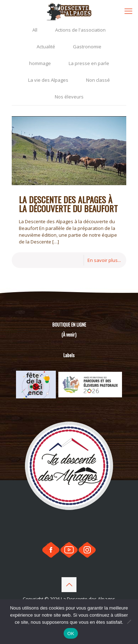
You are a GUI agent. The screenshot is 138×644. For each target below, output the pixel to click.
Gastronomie (87, 47)
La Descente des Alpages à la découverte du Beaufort (68, 204)
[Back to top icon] (69, 585)
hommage (40, 63)
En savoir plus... (104, 260)
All (35, 30)
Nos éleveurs (69, 97)
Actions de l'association (80, 30)
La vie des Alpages (48, 80)
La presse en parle (89, 63)
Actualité (46, 47)
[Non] (129, 622)
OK (71, 634)
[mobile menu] (128, 11)
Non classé (98, 80)
